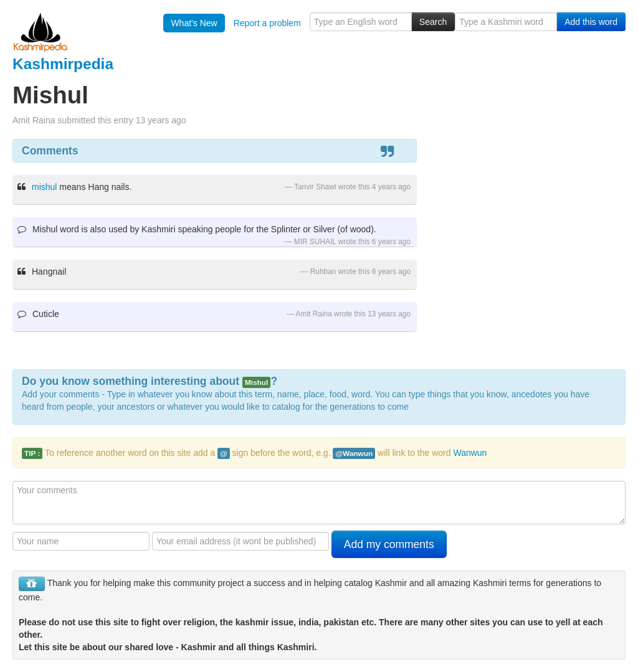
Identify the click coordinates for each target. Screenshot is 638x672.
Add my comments (389, 544)
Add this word (591, 22)
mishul (44, 187)
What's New (194, 23)
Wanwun (470, 453)
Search (433, 22)
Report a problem (267, 23)
